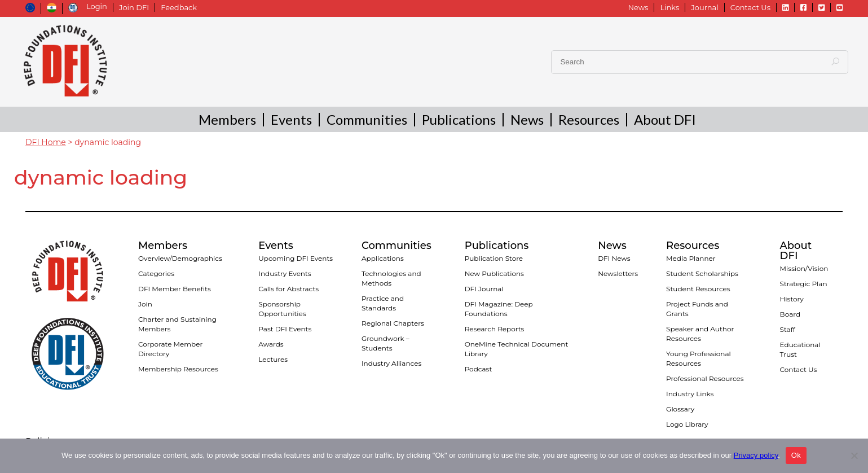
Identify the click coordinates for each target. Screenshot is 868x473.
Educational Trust (800, 349)
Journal (704, 7)
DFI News (614, 258)
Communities (367, 121)
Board (790, 314)
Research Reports (495, 329)
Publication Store (494, 258)
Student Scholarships (702, 273)
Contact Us (750, 7)
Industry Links (690, 394)
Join (145, 304)
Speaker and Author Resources (700, 334)
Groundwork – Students (385, 343)
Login (97, 6)
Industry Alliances (391, 363)
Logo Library (687, 424)
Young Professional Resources (699, 358)
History (792, 299)
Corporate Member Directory (170, 349)
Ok (796, 455)
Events (291, 121)
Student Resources (698, 289)
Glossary (680, 409)
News (638, 7)
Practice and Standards (383, 303)
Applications (383, 258)
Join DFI (134, 7)
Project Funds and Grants (697, 309)
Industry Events (285, 273)
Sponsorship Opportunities (282, 309)
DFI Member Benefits (175, 289)
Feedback (179, 7)
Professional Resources (705, 378)
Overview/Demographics (180, 258)
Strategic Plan (804, 284)
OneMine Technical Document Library (517, 349)
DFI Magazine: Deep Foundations (499, 309)
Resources (589, 121)
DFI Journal (484, 289)
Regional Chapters (393, 323)
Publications (459, 121)
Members (227, 121)
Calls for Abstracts (288, 289)
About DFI (665, 121)
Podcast (479, 369)
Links (669, 7)
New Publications (494, 273)
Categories (156, 273)
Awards (271, 344)
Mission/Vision (804, 268)
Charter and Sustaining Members (177, 324)
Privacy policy (756, 455)
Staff (788, 329)
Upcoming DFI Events (296, 258)
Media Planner (691, 258)
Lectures (273, 359)
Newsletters (618, 273)
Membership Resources (178, 369)
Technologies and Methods (391, 278)
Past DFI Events (285, 329)
